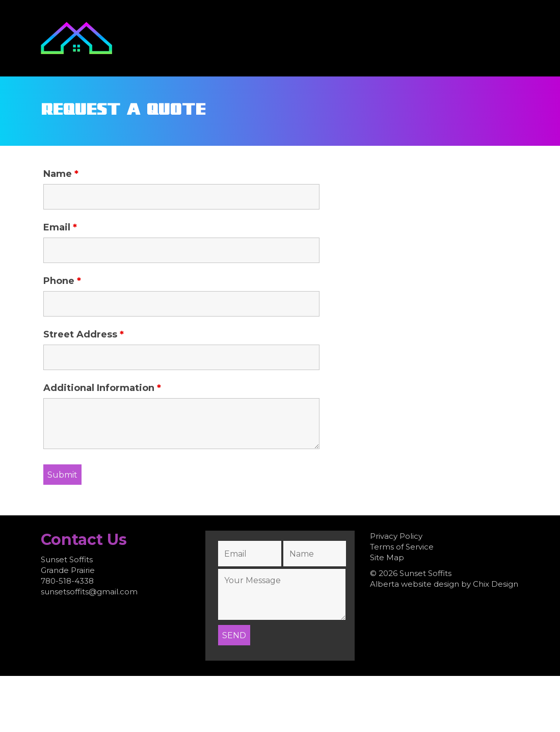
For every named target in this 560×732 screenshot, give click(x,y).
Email (60, 227)
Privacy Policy (396, 536)
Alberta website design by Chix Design (444, 584)
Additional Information (102, 388)
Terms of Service (402, 547)
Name (61, 174)
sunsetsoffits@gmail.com (89, 592)
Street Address (84, 334)
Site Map (387, 557)
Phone (62, 281)
